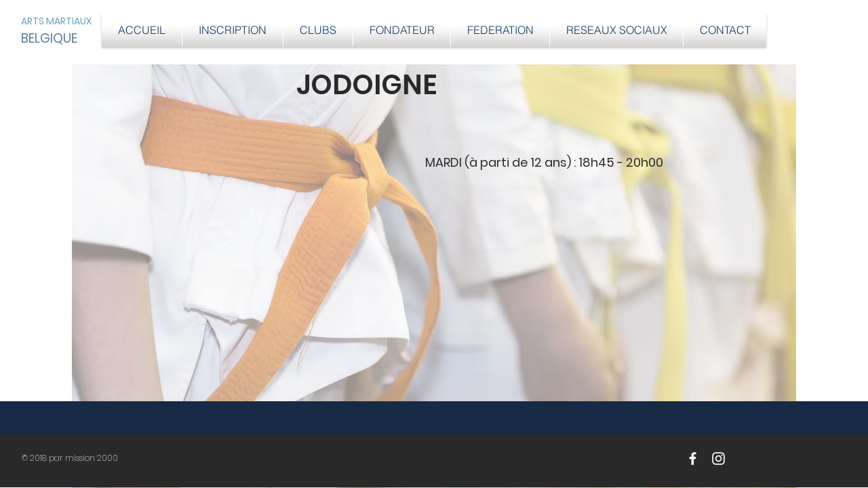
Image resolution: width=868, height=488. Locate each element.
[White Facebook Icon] (693, 459)
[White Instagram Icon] (718, 459)
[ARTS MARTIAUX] (64, 21)
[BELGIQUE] (50, 39)
